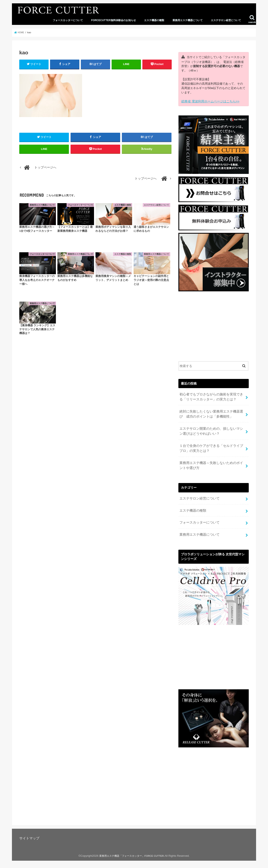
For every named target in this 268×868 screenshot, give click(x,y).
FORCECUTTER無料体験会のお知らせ (113, 20)
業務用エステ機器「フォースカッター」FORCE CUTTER (131, 844)
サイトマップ (29, 826)
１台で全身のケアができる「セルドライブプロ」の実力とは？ (211, 443)
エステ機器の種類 (154, 20)
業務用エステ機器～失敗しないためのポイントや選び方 (211, 458)
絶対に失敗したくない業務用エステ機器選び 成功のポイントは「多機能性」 (212, 411)
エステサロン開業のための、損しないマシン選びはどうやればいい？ (211, 427)
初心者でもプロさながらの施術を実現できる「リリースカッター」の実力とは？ (211, 395)
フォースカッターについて (68, 20)
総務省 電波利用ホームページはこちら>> (208, 101)
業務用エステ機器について (188, 20)
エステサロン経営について (226, 20)
